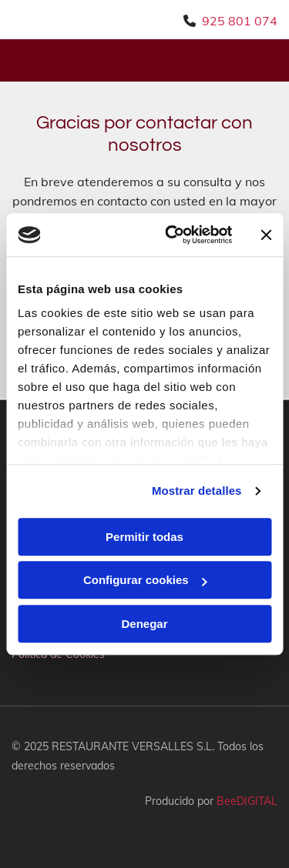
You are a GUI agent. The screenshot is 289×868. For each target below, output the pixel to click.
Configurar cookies (145, 580)
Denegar (144, 624)
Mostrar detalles (197, 491)
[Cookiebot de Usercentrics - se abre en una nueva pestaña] (172, 235)
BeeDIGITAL (247, 801)
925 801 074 (240, 21)
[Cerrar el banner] (266, 235)
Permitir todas (144, 537)
